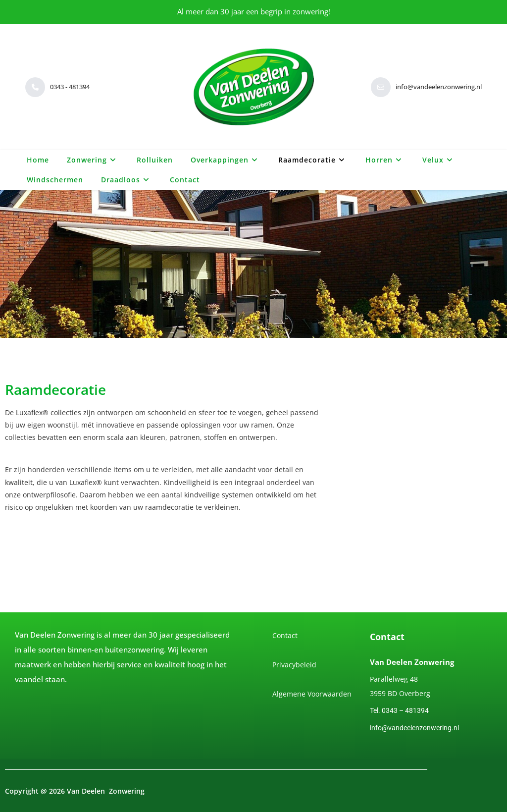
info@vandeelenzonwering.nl (414, 728)
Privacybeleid (294, 665)
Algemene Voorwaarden (312, 694)
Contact (285, 635)
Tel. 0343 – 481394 (399, 710)
